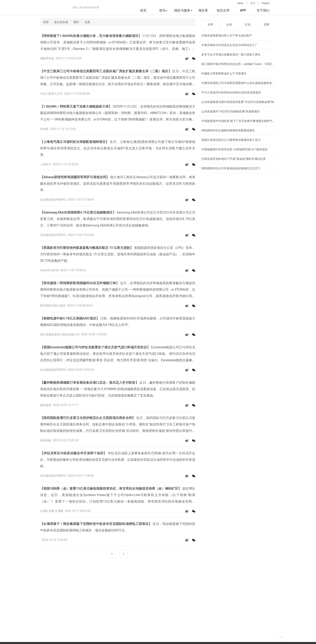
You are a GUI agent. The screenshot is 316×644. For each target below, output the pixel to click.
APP (243, 10)
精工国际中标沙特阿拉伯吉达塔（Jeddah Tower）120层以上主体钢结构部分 (249, 64)
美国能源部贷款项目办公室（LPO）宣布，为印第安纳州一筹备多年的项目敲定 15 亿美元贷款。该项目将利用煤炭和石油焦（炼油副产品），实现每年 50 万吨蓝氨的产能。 (118, 254)
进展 (266, 24)
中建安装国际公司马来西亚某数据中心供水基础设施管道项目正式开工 (245, 83)
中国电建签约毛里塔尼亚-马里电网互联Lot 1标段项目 (234, 149)
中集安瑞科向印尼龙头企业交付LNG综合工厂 (229, 45)
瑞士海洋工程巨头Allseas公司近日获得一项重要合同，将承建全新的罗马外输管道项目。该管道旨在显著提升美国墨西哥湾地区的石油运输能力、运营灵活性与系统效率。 (118, 184)
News (240, 3)
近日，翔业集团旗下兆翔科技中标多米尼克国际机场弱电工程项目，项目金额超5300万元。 (118, 527)
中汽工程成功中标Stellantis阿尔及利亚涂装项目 (231, 92)
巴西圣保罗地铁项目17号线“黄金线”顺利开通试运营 (234, 159)
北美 (87, 22)
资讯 (163, 10)
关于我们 (263, 10)
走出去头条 (61, 22)
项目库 (203, 10)
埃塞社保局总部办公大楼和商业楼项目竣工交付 (231, 140)
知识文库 (223, 10)
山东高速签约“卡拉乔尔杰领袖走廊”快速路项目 (231, 111)
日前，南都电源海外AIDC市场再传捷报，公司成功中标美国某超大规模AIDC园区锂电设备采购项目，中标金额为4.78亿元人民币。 (118, 322)
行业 (248, 24)
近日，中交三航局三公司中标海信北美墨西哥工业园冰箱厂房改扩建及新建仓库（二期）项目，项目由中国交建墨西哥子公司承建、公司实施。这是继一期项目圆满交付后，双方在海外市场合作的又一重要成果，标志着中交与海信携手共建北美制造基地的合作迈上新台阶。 (118, 78)
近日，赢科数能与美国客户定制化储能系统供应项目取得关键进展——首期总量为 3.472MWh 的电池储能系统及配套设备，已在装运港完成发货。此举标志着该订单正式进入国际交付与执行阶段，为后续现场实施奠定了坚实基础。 (118, 389)
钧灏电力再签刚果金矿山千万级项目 (224, 73)
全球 (210, 24)
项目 (76, 22)
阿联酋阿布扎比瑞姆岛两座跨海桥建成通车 (228, 130)
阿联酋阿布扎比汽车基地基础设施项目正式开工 (231, 168)
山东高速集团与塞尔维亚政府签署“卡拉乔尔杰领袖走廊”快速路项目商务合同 (249, 102)
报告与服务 (183, 10)
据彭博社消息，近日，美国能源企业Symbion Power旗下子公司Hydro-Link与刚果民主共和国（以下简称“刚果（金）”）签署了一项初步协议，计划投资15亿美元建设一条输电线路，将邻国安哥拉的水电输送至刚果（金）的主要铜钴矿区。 (118, 496)
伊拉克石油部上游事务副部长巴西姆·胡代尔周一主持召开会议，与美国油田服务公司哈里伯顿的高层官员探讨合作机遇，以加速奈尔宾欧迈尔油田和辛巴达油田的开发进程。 (118, 460)
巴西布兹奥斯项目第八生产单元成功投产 (227, 36)
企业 (229, 24)
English (266, 3)
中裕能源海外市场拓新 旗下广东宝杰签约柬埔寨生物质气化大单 (241, 121)
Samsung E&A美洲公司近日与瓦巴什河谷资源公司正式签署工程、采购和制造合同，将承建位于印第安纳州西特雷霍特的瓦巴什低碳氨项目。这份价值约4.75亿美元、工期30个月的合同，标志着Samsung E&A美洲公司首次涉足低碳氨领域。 (118, 219)
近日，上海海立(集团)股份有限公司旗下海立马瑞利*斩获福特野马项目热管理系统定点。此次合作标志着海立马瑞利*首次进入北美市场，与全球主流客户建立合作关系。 (118, 148)
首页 (143, 10)
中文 (253, 3)
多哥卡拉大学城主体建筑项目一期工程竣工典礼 (231, 54)
